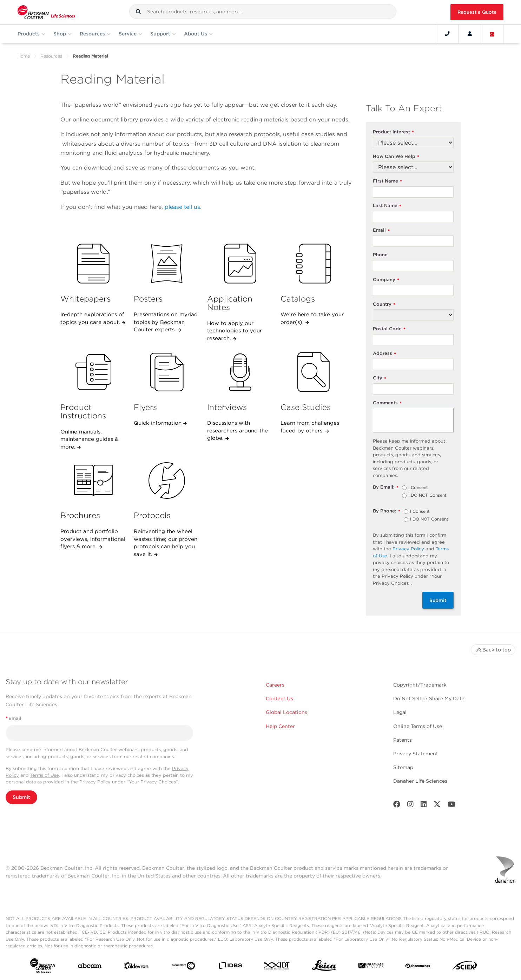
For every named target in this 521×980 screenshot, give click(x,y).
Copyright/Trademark (420, 685)
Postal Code (389, 329)
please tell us (182, 207)
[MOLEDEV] (371, 967)
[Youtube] (452, 806)
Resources (51, 56)
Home (24, 56)
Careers (275, 685)
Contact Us (279, 698)
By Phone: (387, 511)
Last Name (387, 206)
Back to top (493, 650)
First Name (387, 181)
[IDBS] (230, 967)
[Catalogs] (314, 264)
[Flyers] (167, 372)
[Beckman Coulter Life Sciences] (46, 12)
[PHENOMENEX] (418, 967)
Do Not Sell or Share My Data (429, 698)
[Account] (470, 34)
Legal (400, 712)
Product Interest (393, 132)
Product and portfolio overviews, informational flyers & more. (93, 539)
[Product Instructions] (93, 372)
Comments (387, 403)
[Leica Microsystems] (324, 967)
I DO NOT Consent (427, 496)
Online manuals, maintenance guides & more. (89, 439)
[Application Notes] (240, 264)
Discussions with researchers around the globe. (238, 431)
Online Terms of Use (418, 726)
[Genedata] (183, 967)
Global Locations (286, 712)
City (380, 378)
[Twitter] (437, 806)
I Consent (418, 488)
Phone (380, 255)
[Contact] (447, 34)
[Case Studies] (314, 372)
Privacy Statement (416, 754)
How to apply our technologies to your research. (235, 331)
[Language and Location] (492, 34)
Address (384, 354)
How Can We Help (396, 157)
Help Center (280, 726)
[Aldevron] (136, 967)
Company (386, 280)
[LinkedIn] (424, 806)
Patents (403, 740)
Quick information (159, 423)
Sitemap (403, 767)
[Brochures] (93, 481)
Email (381, 230)
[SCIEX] (465, 967)
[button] (138, 12)
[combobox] (263, 12)
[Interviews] (240, 372)
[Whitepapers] (93, 264)
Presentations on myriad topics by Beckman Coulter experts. (166, 322)
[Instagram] (410, 806)
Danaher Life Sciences (420, 781)
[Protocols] (167, 481)
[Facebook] (397, 806)
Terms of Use (45, 775)
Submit (438, 600)
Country (384, 304)
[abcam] (90, 967)
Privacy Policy (408, 549)
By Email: (386, 487)
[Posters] (167, 264)
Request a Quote (477, 12)
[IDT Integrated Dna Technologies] (277, 967)
